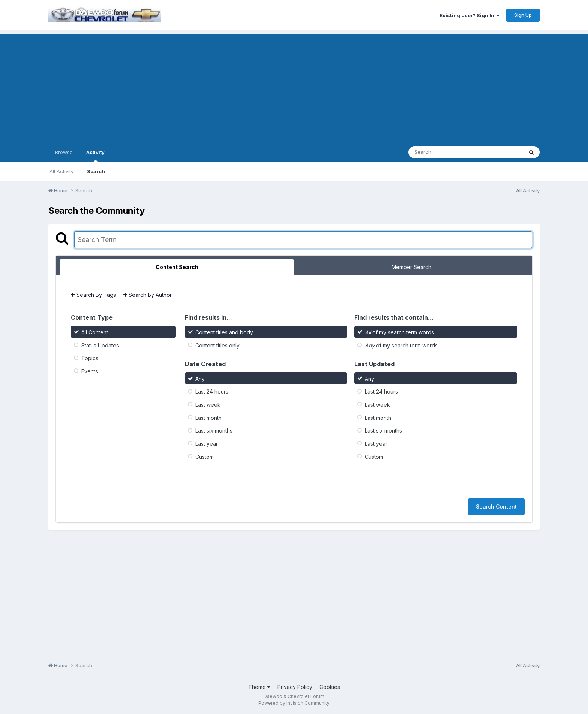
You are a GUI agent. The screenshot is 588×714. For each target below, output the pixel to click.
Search (96, 171)
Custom (205, 456)
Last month (208, 417)
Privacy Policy (295, 687)
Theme (259, 687)
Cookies (330, 687)
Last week (208, 405)
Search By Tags (93, 295)
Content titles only (217, 345)
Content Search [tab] (177, 267)
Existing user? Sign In (469, 15)
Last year (207, 444)
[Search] (445, 152)
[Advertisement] (294, 86)
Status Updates (100, 345)
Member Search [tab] (411, 267)
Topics (90, 358)
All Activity (61, 171)
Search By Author (147, 295)
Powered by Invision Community (294, 703)
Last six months (214, 430)
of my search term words (399, 332)
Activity (95, 156)
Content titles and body (224, 332)
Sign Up (523, 15)
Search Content (496, 507)
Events (90, 371)
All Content (95, 332)
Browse (64, 152)
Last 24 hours (212, 391)
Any (200, 378)
